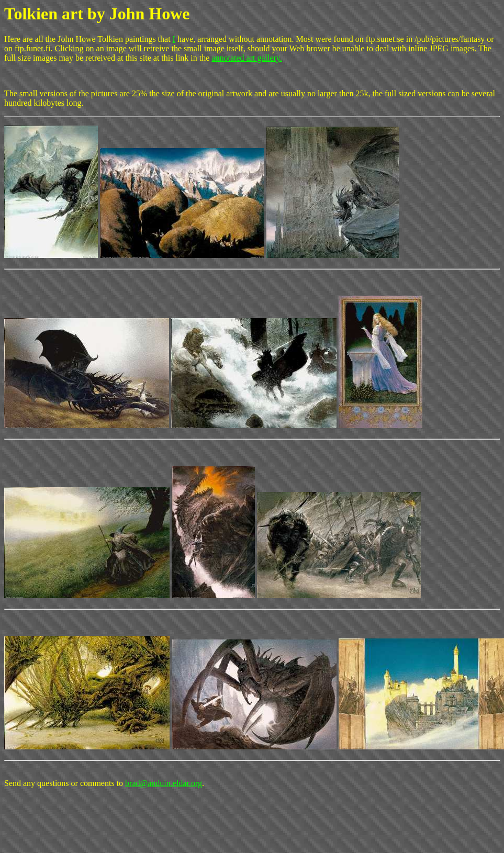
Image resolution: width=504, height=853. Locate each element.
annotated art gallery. (247, 58)
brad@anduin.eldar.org (164, 783)
